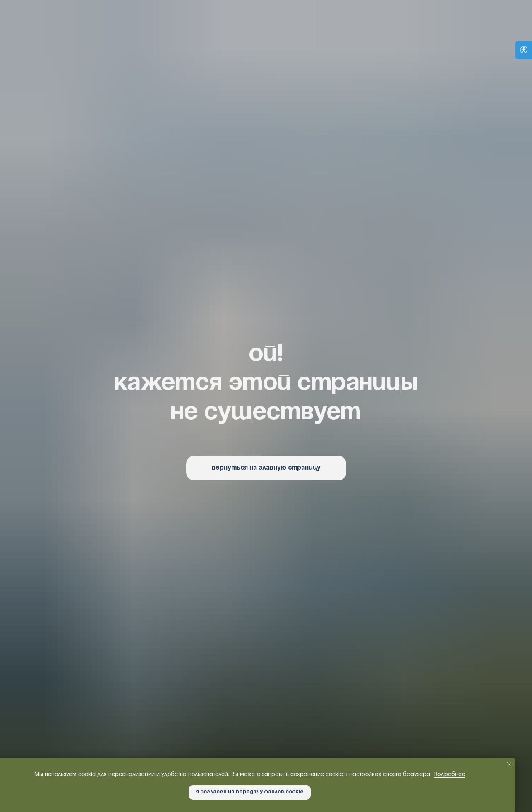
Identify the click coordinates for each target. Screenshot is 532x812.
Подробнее (449, 775)
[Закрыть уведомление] (509, 764)
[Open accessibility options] (524, 50)
